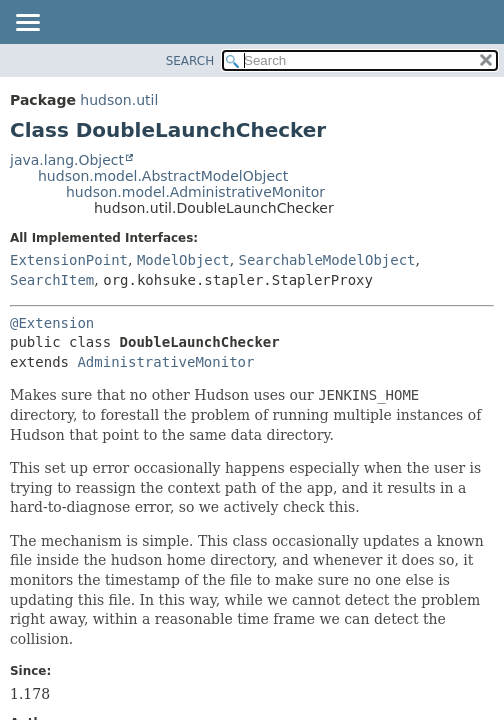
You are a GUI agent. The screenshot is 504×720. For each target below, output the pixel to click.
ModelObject (183, 260)
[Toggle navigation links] (27, 24)
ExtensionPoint (69, 260)
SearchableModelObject (327, 260)
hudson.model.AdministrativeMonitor (195, 192)
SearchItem (52, 280)
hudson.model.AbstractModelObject (163, 176)
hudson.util (119, 100)
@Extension (52, 323)
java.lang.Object (67, 160)
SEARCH (190, 61)
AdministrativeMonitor (165, 362)
